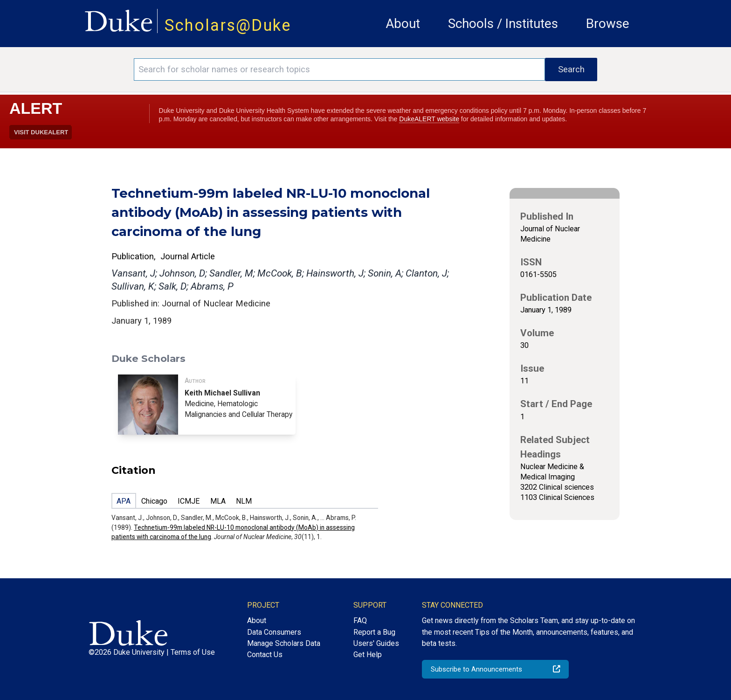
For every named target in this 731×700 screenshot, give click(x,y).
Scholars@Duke (228, 25)
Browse (608, 24)
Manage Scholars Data (284, 643)
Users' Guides (376, 643)
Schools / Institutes (503, 24)
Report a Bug (374, 632)
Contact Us (265, 655)
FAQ (360, 620)
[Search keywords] (339, 69)
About (403, 24)
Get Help (368, 655)
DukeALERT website (429, 119)
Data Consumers (274, 632)
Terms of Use (193, 652)
